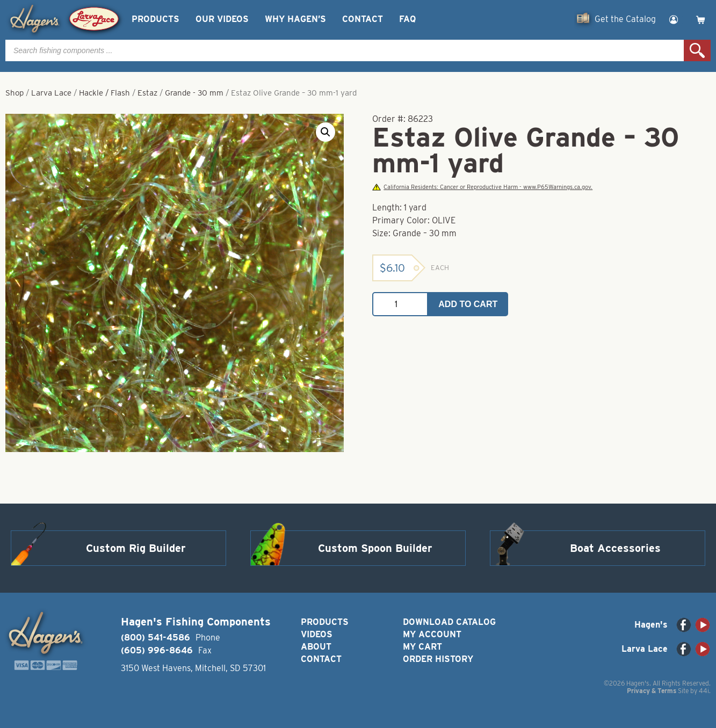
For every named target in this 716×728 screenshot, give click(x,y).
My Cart (422, 647)
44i (704, 691)
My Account (432, 634)
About (316, 647)
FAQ (407, 19)
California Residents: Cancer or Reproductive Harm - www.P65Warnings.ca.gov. (482, 187)
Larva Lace (51, 93)
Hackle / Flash (104, 93)
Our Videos (222, 19)
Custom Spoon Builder (375, 548)
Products (156, 19)
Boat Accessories (615, 548)
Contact (363, 19)
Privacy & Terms (652, 691)
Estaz (147, 93)
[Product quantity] (400, 304)
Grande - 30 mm (194, 93)
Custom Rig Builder (136, 548)
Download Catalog (449, 622)
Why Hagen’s (295, 19)
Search (697, 50)
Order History (438, 659)
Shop (15, 93)
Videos (317, 634)
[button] (326, 132)
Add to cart (468, 304)
